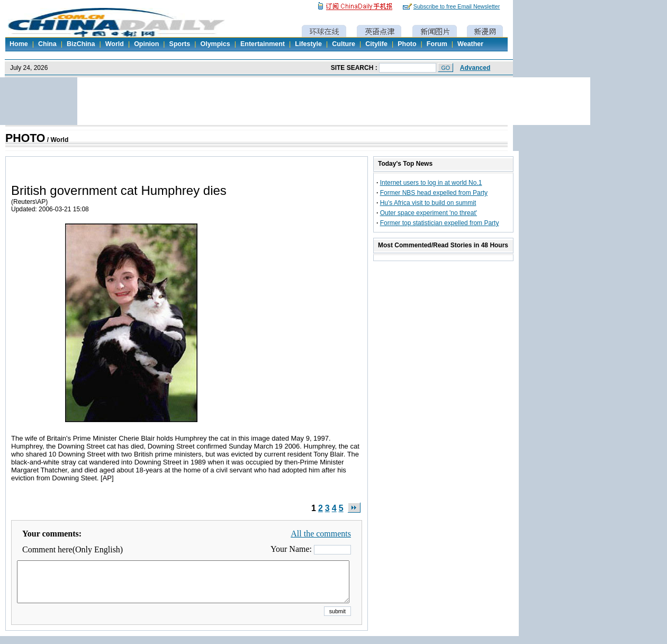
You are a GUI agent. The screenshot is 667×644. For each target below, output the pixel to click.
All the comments (321, 534)
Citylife (376, 44)
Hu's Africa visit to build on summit (428, 203)
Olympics (215, 44)
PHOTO (25, 138)
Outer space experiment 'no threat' (429, 213)
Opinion (146, 44)
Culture (344, 44)
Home (19, 44)
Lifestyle (308, 44)
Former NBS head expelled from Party (434, 193)
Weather (470, 44)
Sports (180, 44)
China (47, 44)
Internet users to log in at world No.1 (431, 183)
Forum (437, 44)
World (115, 44)
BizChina (81, 44)
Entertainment (263, 44)
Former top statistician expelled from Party (440, 223)
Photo (407, 44)
